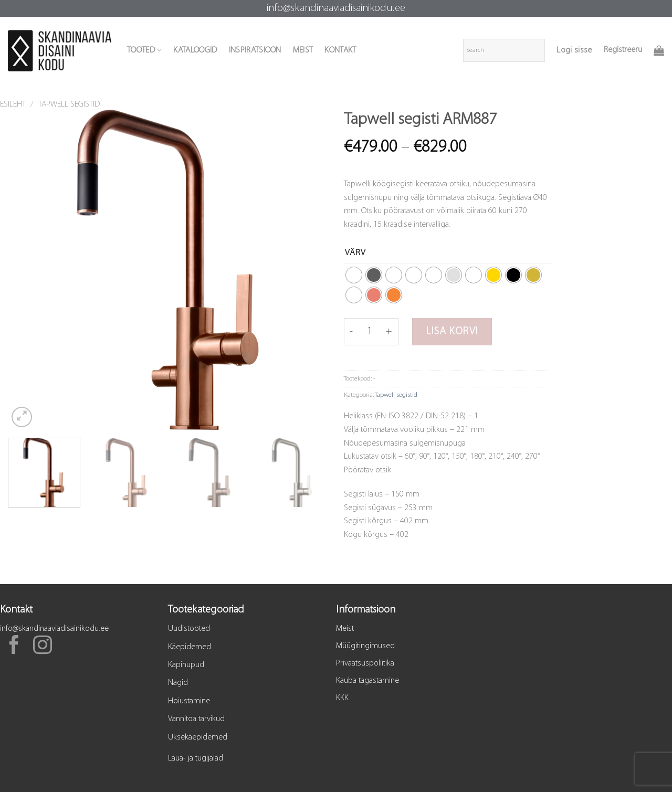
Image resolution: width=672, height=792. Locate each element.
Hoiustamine (189, 701)
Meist (345, 629)
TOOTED (144, 50)
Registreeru (623, 50)
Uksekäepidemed (198, 737)
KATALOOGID (195, 50)
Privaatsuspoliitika (365, 663)
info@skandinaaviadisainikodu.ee (336, 8)
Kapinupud (186, 665)
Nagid (178, 683)
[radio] (354, 275)
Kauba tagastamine (367, 681)
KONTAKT (340, 50)
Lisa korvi (452, 331)
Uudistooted (189, 629)
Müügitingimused (365, 646)
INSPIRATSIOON (255, 50)
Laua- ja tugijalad (196, 758)
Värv (355, 253)
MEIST (303, 50)
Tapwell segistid (69, 104)
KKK (342, 698)
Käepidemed (190, 647)
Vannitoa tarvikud (196, 719)
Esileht (13, 104)
